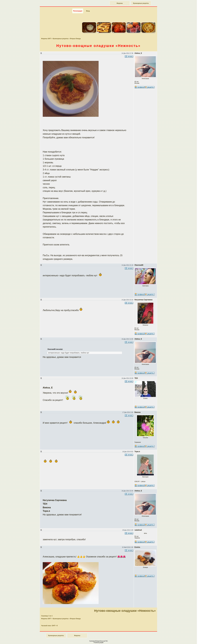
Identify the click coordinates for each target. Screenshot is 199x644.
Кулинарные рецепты (141, 3)
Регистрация (78, 11)
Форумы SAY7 (46, 39)
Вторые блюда (75, 39)
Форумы (120, 3)
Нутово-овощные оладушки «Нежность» (125, 611)
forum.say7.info (104, 641)
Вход (88, 11)
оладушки (99, 46)
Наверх (187, 639)
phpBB (102, 643)
